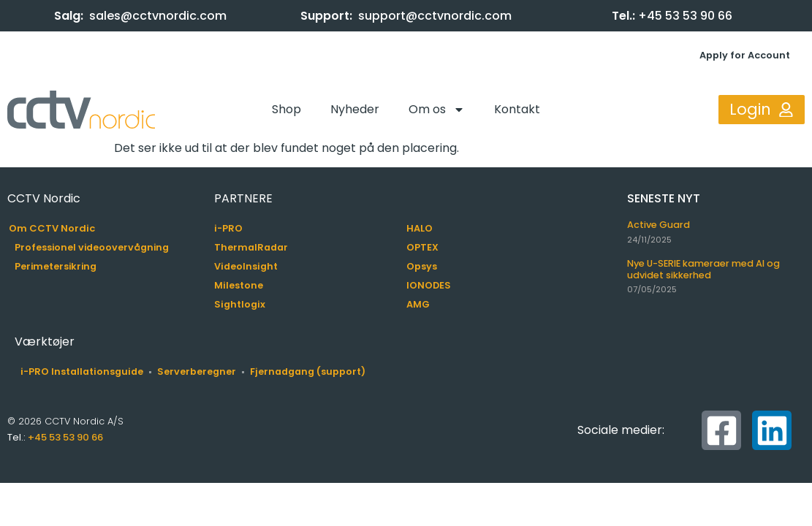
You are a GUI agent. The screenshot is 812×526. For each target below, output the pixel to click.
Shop (287, 109)
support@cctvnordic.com (435, 16)
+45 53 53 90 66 (685, 16)
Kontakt (517, 109)
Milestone (239, 285)
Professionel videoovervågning (92, 247)
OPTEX (422, 247)
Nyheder (355, 109)
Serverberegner (197, 371)
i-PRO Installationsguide (82, 371)
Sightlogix (240, 304)
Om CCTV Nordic (52, 228)
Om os (437, 110)
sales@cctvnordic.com (158, 16)
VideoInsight (246, 266)
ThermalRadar (251, 247)
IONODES (429, 285)
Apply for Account (745, 55)
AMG (418, 304)
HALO (420, 228)
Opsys (422, 266)
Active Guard (659, 225)
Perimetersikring (56, 266)
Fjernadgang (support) (308, 371)
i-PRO (228, 228)
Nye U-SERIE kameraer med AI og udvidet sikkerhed (703, 269)
